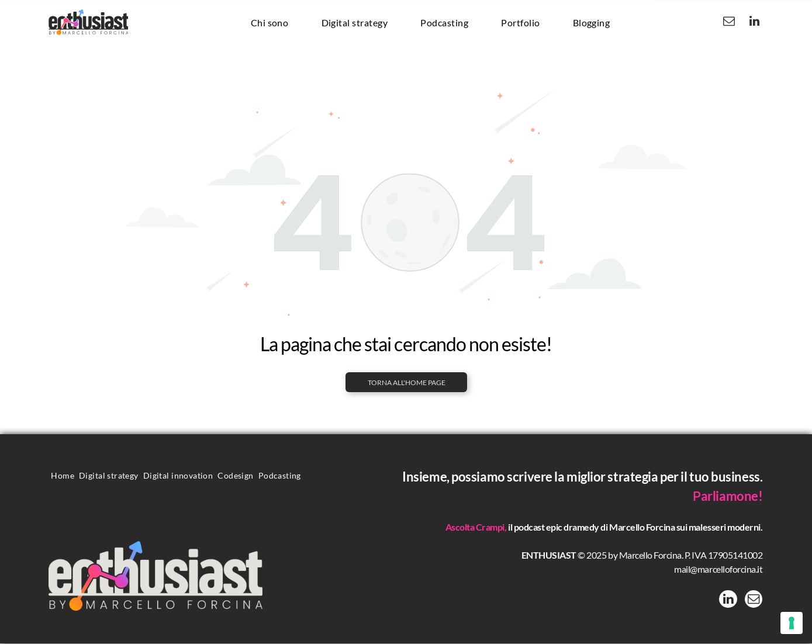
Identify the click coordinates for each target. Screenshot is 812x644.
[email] (729, 22)
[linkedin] (754, 22)
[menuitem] (270, 22)
